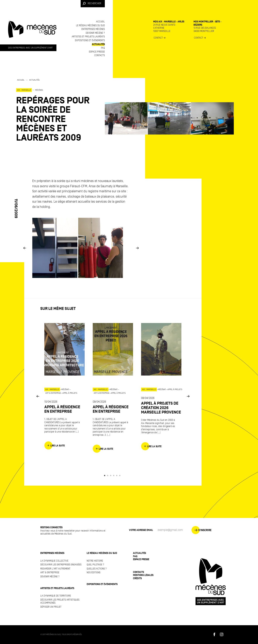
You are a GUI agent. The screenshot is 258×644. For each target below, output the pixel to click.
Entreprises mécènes (93, 29)
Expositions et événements (90, 41)
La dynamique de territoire (56, 596)
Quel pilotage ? (95, 565)
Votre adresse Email (141, 530)
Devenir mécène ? (95, 33)
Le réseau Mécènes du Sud (90, 26)
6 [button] (120, 476)
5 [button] (117, 476)
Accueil (100, 22)
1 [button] (105, 476)
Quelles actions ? (97, 569)
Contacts (100, 55)
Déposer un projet (51, 607)
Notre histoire (95, 561)
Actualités (98, 44)
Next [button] (137, 248)
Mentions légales (143, 575)
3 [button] (111, 476)
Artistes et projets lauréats (88, 37)
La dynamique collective (54, 561)
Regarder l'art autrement (55, 569)
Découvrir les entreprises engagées (61, 565)
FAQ (103, 48)
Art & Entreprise (50, 573)
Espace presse (97, 52)
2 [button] (108, 476)
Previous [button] (25, 248)
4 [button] (114, 476)
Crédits (137, 578)
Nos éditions (94, 573)
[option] (56, 110)
